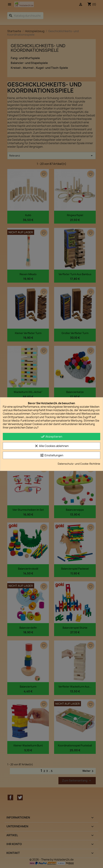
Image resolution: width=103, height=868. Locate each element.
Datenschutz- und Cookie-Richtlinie (79, 464)
